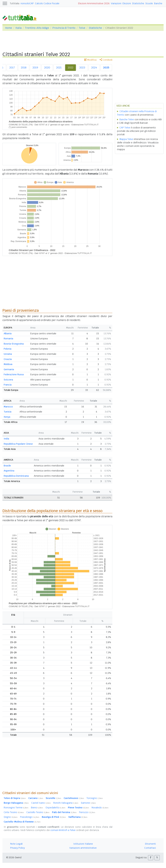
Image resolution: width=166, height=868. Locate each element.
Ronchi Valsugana (66, 803)
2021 (59, 68)
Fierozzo (87, 812)
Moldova (8, 364)
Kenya (7, 417)
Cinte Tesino (14, 812)
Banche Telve (127, 119)
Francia (8, 385)
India (6, 439)
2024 (94, 68)
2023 (82, 68)
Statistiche (138, 3)
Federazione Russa (14, 374)
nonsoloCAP (27, 3)
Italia (18, 28)
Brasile (7, 466)
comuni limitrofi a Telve (63, 830)
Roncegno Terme (16, 808)
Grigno (11, 817)
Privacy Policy (18, 848)
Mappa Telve (126, 139)
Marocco (8, 407)
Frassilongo (30, 817)
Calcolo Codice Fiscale (47, 3)
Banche (158, 3)
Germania (9, 369)
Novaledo (100, 808)
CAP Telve (125, 128)
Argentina (9, 471)
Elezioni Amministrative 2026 (94, 3)
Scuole (149, 3)
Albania (8, 333)
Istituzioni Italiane (83, 844)
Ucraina (8, 354)
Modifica (90, 60)
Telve (82, 28)
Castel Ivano (41, 803)
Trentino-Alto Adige (37, 28)
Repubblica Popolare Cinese (18, 444)
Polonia (8, 349)
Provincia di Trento (64, 28)
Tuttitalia (15, 3)
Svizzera (8, 380)
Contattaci (150, 848)
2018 (24, 68)
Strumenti (150, 844)
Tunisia (8, 412)
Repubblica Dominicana (16, 476)
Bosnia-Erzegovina (14, 344)
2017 (12, 68)
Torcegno (95, 798)
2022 (71, 68)
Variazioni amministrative (83, 848)
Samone (88, 803)
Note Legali (16, 844)
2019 (35, 68)
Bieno (37, 808)
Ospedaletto (55, 808)
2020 (47, 68)
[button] (151, 858)
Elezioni (127, 3)
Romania (8, 339)
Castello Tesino (38, 812)
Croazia (8, 359)
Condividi (106, 60)
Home (9, 28)
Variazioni (116, 3)
